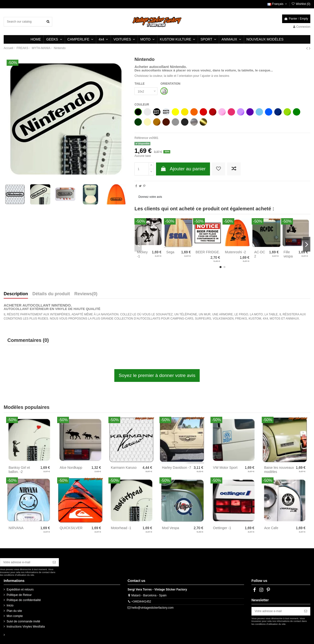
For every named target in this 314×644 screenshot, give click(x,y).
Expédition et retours (20, 590)
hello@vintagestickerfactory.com (153, 608)
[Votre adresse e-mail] (25, 562)
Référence (141, 138)
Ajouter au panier (183, 169)
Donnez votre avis (150, 197)
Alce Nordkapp (71, 468)
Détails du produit (51, 294)
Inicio (10, 605)
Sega (170, 252)
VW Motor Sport (225, 468)
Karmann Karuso (124, 468)
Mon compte (15, 616)
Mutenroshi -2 (235, 252)
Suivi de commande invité (23, 621)
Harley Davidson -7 (177, 468)
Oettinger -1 (222, 528)
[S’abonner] (54, 562)
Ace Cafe (271, 528)
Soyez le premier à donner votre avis (157, 375)
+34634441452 (141, 602)
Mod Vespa (170, 528)
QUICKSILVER (71, 528)
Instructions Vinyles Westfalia (26, 627)
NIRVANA (16, 528)
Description (16, 294)
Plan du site (14, 611)
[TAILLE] (146, 91)
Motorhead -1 (121, 528)
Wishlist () (301, 4)
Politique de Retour (19, 595)
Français (278, 4)
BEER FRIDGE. (208, 252)
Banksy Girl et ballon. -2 (19, 470)
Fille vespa (288, 254)
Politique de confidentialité (24, 600)
